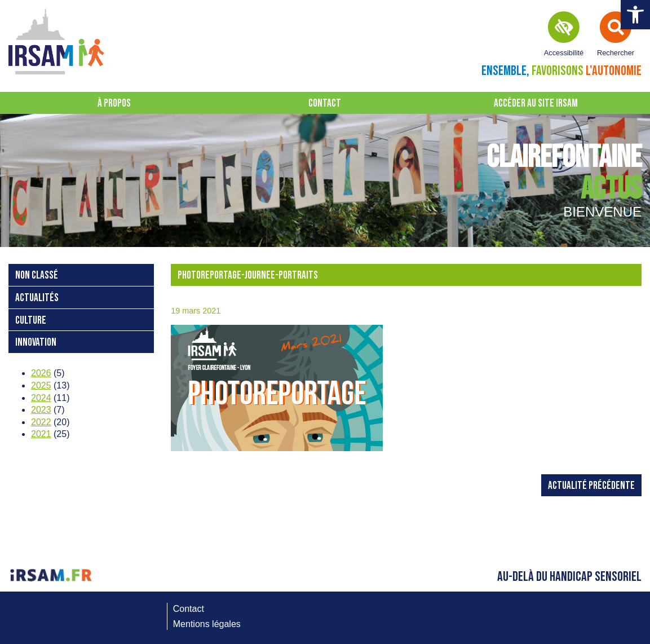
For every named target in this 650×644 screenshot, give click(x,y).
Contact (325, 103)
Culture (31, 321)
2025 (41, 385)
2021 (41, 434)
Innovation (36, 343)
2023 (41, 410)
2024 (41, 398)
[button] (635, 15)
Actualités (37, 298)
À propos (114, 103)
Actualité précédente (591, 486)
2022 (41, 422)
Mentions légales (207, 624)
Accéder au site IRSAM (536, 103)
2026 (41, 373)
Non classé (37, 275)
